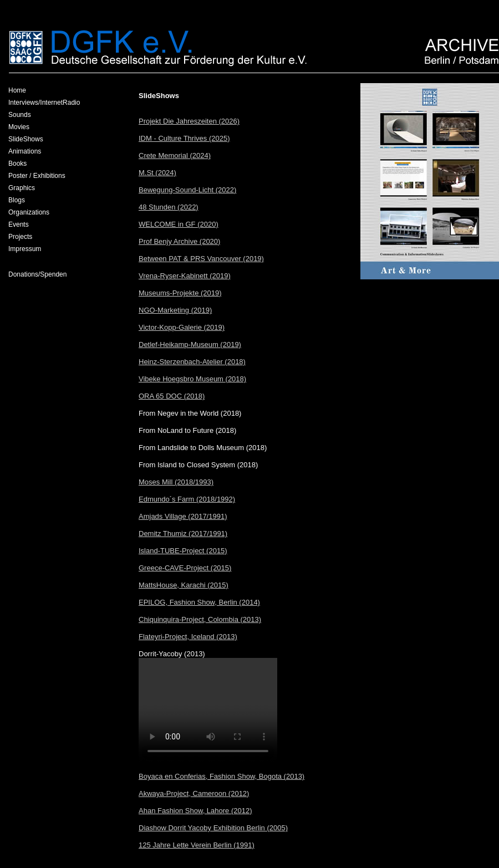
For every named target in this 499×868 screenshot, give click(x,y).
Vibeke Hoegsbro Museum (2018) (192, 379)
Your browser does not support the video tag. (208, 711)
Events (19, 224)
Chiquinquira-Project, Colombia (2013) (200, 619)
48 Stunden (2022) (169, 207)
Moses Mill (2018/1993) (176, 482)
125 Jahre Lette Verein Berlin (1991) (197, 845)
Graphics (22, 188)
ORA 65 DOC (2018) (172, 396)
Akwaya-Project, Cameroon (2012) (194, 793)
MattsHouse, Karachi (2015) (184, 585)
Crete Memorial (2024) (175, 155)
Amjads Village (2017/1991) (183, 516)
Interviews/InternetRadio (44, 103)
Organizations (29, 212)
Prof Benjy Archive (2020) (179, 241)
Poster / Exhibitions (37, 176)
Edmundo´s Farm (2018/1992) (187, 499)
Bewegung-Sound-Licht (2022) (187, 190)
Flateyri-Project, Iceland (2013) (188, 637)
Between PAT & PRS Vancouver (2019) (201, 259)
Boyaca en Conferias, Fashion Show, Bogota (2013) (222, 776)
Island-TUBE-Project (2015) (183, 551)
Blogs (17, 200)
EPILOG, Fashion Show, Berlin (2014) (199, 602)
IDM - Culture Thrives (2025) (184, 138)
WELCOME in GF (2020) (179, 224)
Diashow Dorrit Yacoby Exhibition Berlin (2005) (213, 828)
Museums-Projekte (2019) (180, 293)
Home (17, 90)
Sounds (20, 115)
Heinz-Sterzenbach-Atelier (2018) (192, 362)
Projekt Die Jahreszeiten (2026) (189, 121)
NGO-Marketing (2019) (175, 310)
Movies (19, 127)
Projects (20, 237)
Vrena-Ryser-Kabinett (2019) (185, 276)
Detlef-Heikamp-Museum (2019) (190, 344)
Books (17, 164)
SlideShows (26, 139)
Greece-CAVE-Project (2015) (185, 568)
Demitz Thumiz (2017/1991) (183, 533)
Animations (25, 151)
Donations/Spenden (37, 274)
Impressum (25, 249)
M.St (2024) (157, 173)
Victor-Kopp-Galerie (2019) (182, 327)
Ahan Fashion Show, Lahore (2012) (195, 811)
